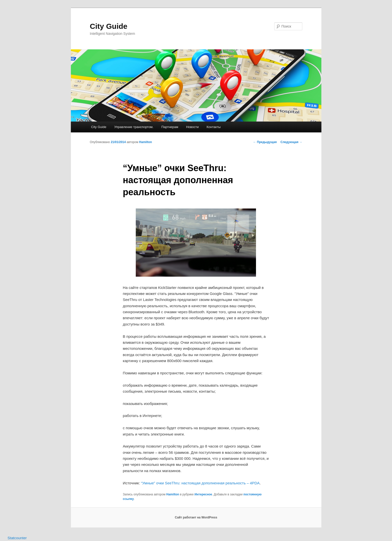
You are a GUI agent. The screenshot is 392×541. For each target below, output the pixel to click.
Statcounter (17, 538)
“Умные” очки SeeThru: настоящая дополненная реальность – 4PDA (200, 483)
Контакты (214, 127)
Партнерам (170, 127)
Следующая (291, 142)
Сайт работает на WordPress (196, 517)
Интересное (203, 494)
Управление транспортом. (134, 127)
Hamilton (145, 142)
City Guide (109, 26)
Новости (192, 127)
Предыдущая (265, 142)
